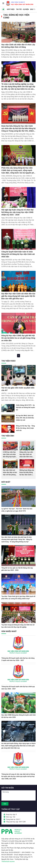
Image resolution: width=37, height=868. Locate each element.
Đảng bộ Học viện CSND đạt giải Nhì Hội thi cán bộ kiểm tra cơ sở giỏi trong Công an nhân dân (18, 338)
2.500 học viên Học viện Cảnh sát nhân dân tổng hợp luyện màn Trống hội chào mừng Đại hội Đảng (10, 457)
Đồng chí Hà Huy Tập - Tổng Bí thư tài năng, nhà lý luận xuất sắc (25, 428)
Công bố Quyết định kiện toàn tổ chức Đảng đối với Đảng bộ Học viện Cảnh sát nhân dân (18, 254)
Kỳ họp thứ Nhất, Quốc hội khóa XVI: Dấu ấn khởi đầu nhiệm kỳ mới (25, 418)
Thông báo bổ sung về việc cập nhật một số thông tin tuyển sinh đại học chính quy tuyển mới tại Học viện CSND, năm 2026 (18, 776)
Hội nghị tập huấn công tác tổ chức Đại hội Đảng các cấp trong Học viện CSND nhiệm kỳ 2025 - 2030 (17, 212)
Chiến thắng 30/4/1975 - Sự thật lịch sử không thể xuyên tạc (25, 407)
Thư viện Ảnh (8, 436)
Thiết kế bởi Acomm (8, 862)
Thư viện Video (8, 361)
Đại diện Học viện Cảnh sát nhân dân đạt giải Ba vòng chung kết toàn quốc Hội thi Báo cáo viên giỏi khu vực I (18, 296)
